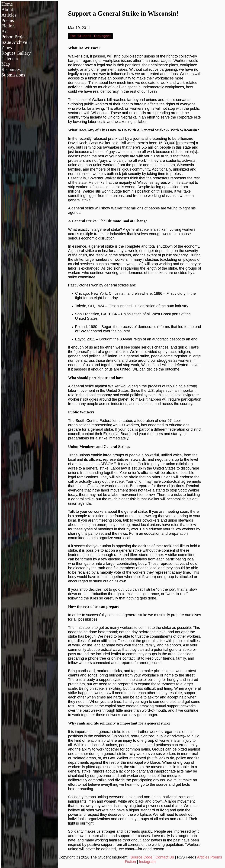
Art (5, 31)
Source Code (141, 858)
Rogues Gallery (16, 53)
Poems (8, 20)
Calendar (10, 59)
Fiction (8, 26)
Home (7, 4)
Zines (7, 48)
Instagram (147, 862)
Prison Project (15, 37)
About (7, 9)
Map (6, 64)
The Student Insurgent (90, 36)
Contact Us (165, 858)
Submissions (13, 75)
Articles (9, 15)
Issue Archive (14, 42)
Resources (11, 69)
